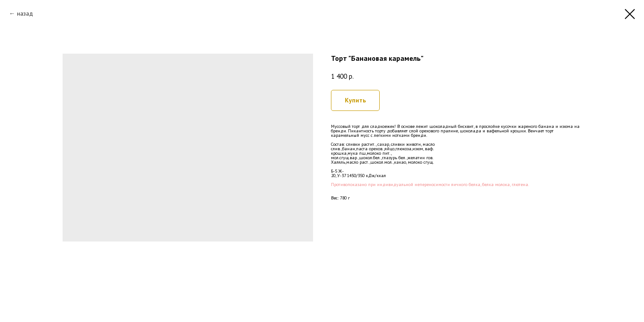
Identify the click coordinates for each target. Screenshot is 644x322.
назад (25, 13)
